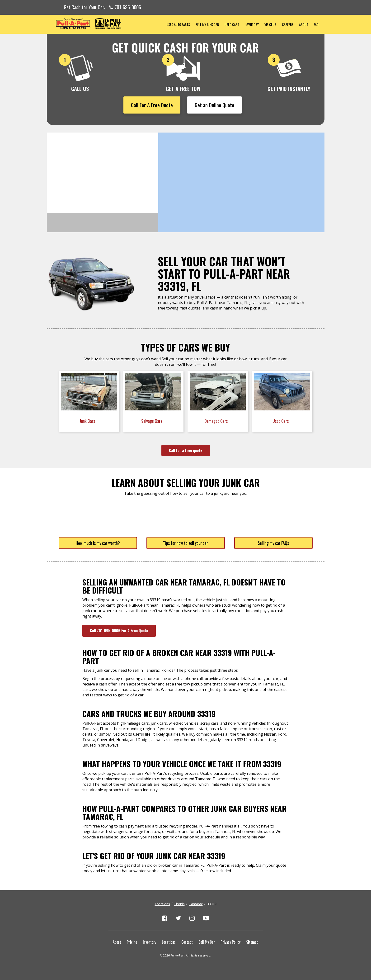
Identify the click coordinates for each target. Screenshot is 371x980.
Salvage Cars (152, 421)
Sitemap (252, 942)
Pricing (132, 942)
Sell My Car (207, 942)
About (304, 24)
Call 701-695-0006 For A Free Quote (119, 631)
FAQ (316, 24)
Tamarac (196, 904)
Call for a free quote (186, 450)
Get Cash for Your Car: (102, 7)
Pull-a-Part (105, 24)
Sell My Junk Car (207, 24)
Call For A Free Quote (152, 105)
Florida (179, 904)
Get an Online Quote (214, 105)
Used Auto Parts (178, 24)
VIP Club (270, 24)
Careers (288, 24)
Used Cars (232, 24)
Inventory (252, 24)
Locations (162, 904)
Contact (187, 942)
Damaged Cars (217, 421)
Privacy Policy (230, 942)
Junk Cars (88, 421)
